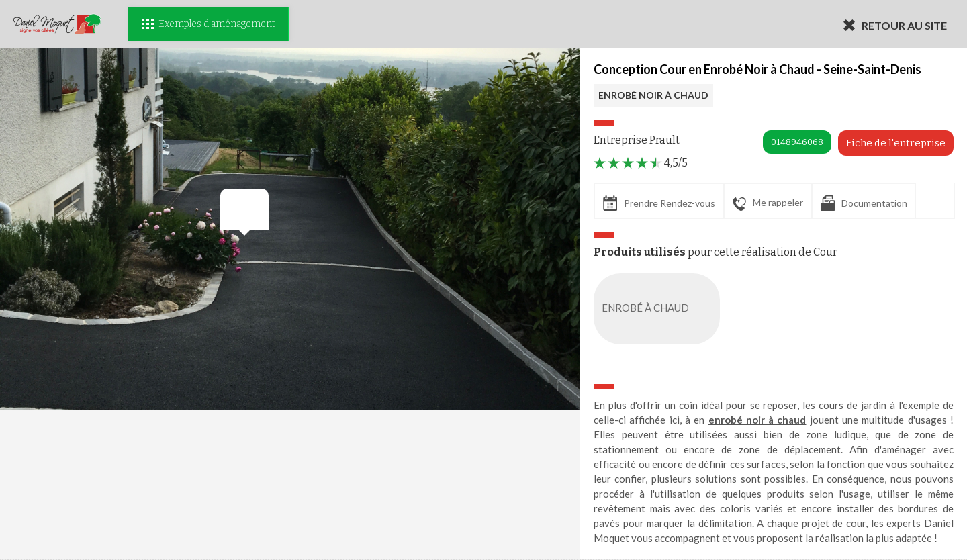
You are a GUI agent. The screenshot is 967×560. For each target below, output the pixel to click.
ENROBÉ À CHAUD (659, 309)
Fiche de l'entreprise (896, 143)
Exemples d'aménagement (208, 24)
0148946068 (797, 142)
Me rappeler (768, 203)
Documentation (864, 203)
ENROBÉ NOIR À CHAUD (653, 95)
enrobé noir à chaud (757, 420)
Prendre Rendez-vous (659, 203)
